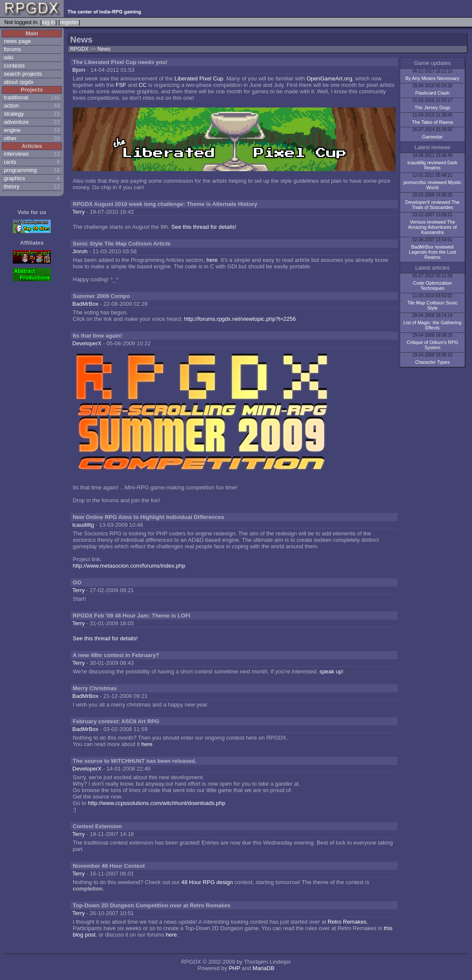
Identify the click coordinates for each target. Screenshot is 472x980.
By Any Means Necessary (432, 78)
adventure (16, 122)
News (104, 49)
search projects (23, 74)
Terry (79, 212)
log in (48, 22)
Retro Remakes (347, 922)
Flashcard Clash (432, 93)
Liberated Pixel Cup (199, 78)
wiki (9, 57)
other (10, 138)
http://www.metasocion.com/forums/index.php (129, 566)
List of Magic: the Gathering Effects (433, 325)
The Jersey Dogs (432, 108)
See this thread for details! (204, 227)
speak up (331, 671)
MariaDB (264, 968)
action (11, 106)
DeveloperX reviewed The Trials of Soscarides (432, 205)
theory (12, 186)
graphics (14, 178)
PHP (235, 968)
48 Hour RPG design (207, 882)
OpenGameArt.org (329, 78)
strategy (14, 114)
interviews (16, 154)
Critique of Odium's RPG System (432, 345)
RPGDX (79, 49)
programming (20, 170)
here (212, 260)
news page (17, 41)
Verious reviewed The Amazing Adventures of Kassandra (432, 227)
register (69, 22)
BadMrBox (85, 304)
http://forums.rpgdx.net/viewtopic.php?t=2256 (240, 319)
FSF (121, 85)
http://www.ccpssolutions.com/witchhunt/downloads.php (156, 803)
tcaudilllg (83, 525)
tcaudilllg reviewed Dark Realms (432, 165)
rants (10, 162)
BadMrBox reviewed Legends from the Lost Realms (432, 252)
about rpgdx (19, 82)
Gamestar (432, 137)
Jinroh (80, 251)
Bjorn (79, 70)
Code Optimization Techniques (433, 286)
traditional (16, 97)
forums (12, 49)
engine (12, 130)
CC (143, 85)
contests (14, 66)
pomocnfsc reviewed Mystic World (433, 185)
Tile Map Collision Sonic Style (433, 305)
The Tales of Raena (432, 122)
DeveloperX (87, 343)
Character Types (433, 362)
